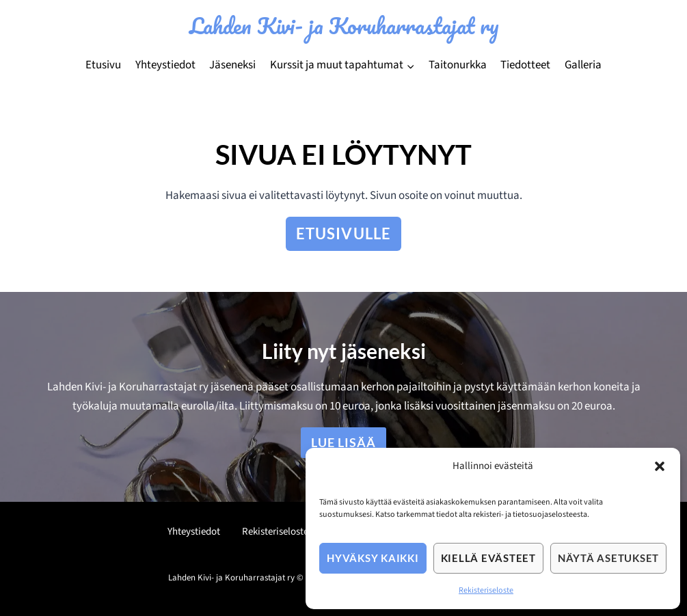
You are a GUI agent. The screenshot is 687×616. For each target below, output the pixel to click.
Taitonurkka (458, 65)
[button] (660, 466)
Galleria (583, 65)
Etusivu (103, 65)
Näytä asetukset (608, 558)
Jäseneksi (232, 65)
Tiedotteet (525, 65)
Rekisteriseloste (486, 590)
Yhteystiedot (165, 65)
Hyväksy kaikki (373, 558)
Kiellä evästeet (488, 558)
